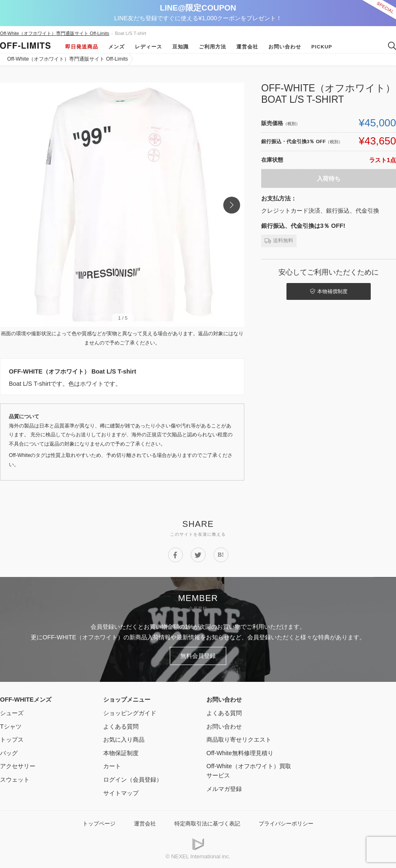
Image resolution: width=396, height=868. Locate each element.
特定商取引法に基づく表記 (207, 824)
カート (112, 766)
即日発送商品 (82, 47)
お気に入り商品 (124, 740)
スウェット (15, 780)
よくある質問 (121, 726)
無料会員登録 (198, 656)
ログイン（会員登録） (133, 780)
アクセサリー (18, 766)
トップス (12, 740)
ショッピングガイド (130, 713)
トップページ (99, 824)
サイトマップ (121, 793)
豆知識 (181, 47)
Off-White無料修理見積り (240, 753)
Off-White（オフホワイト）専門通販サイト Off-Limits (55, 33)
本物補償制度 (329, 291)
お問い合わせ (285, 47)
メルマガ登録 (224, 789)
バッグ (9, 753)
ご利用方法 (213, 47)
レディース (148, 47)
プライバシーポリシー (286, 824)
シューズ (12, 713)
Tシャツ (11, 726)
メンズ (116, 47)
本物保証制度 (121, 753)
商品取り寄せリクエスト (239, 740)
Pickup (322, 47)
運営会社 (247, 47)
